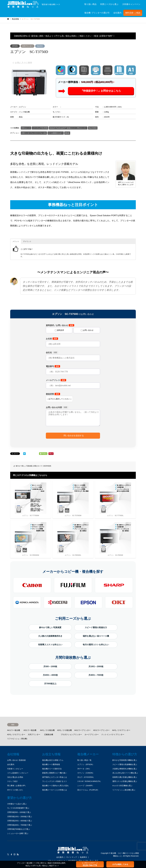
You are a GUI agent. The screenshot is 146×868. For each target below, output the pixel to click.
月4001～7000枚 (96, 675)
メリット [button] (16, 241)
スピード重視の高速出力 (96, 627)
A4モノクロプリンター (121, 730)
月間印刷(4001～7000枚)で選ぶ (20, 825)
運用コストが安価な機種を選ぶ (125, 781)
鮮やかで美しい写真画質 (24, 466)
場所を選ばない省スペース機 (96, 636)
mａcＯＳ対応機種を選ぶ (122, 786)
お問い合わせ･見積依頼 (16, 760)
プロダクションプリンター (71, 734)
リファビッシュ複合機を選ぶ (124, 790)
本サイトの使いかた (15, 790)
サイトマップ (72, 857)
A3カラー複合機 (30, 730)
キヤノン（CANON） (86, 773)
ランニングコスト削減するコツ (55, 781)
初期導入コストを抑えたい (50, 645)
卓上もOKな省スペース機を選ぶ (125, 773)
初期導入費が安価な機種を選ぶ (125, 777)
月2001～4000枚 (50, 675)
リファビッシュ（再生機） (18, 739)
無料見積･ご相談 (133, 13)
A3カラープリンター (101, 730)
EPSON (15, 46)
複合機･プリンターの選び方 (97, 13)
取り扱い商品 (90, 4)
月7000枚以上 (50, 684)
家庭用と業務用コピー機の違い (55, 773)
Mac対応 (40, 46)
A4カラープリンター (82, 730)
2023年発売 (47, 466)
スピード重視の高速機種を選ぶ (125, 764)
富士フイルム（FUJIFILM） (88, 790)
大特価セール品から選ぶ (17, 804)
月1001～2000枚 (96, 666)
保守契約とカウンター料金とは (55, 777)
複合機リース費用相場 (51, 764)
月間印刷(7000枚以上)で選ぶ (19, 829)
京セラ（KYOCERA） (86, 777)
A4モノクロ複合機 (47, 730)
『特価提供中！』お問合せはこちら (101, 91)
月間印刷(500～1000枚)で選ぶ (19, 812)
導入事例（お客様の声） (17, 786)
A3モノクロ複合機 (64, 730)
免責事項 (83, 857)
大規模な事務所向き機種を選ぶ (125, 769)
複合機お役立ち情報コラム (53, 760)
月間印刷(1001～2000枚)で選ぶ (20, 817)
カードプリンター (92, 734)
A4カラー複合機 (14, 730)
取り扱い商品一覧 (84, 760)
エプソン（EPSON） (86, 764)
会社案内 (117, 13)
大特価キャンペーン (131, 4)
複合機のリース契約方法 (52, 769)
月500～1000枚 (50, 666)
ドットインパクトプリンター (113, 734)
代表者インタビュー (15, 769)
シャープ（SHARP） (86, 786)
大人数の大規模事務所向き (50, 636)
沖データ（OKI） (84, 769)
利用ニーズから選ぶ (109, 4)
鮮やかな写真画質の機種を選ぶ (125, 760)
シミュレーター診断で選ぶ (18, 833)
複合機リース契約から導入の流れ (55, 786)
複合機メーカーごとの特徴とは (55, 790)
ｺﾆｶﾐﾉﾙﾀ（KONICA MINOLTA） (90, 781)
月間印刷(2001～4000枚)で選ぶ (20, 821)
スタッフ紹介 (12, 781)
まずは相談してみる (120, 864)
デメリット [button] (27, 241)
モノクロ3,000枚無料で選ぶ (18, 808)
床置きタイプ (38, 466)
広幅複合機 (49, 734)
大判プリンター (27, 46)
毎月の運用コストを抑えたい (96, 645)
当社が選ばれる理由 (15, 777)
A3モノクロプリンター (16, 734)
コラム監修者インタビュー (18, 773)
